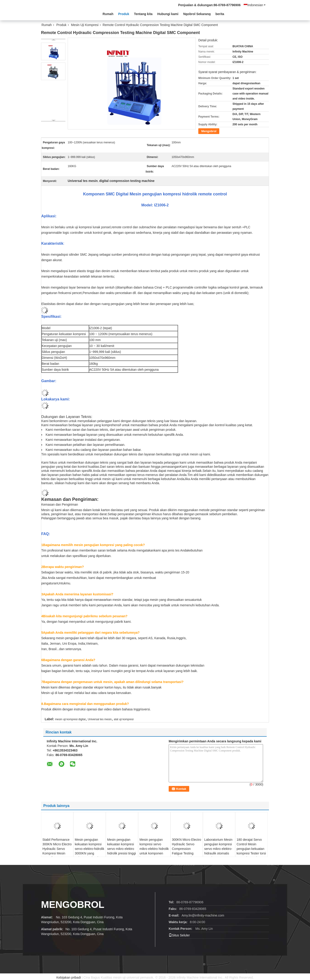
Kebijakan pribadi (68, 977)
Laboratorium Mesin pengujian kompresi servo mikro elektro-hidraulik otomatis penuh (218, 849)
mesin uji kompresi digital (70, 719)
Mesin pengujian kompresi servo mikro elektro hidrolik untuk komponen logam (154, 849)
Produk (124, 14)
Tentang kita (143, 14)
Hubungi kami (168, 14)
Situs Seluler (179, 935)
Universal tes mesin (100, 719)
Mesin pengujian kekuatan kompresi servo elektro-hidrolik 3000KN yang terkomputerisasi (89, 849)
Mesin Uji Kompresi (85, 25)
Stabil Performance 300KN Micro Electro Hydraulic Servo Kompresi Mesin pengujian (57, 849)
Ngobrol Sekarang (197, 14)
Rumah (108, 14)
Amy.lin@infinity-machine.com (203, 915)
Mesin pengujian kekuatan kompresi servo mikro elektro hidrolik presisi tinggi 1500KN (121, 849)
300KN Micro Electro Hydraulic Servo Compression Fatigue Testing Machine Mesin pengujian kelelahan (186, 851)
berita (220, 14)
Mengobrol (209, 131)
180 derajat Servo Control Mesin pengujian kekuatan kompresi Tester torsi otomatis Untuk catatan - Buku (251, 851)
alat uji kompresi (124, 719)
